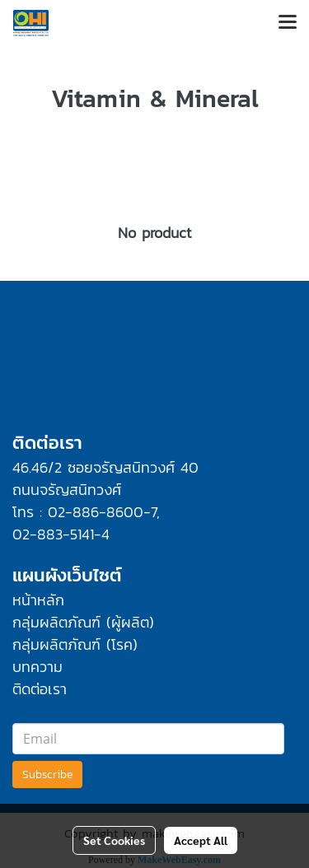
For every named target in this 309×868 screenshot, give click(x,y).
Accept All (201, 840)
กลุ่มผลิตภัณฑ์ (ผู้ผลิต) (83, 622)
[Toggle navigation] (288, 23)
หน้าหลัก (38, 600)
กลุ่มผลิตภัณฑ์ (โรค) (75, 644)
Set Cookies (114, 840)
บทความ (37, 667)
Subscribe (47, 775)
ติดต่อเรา (40, 689)
